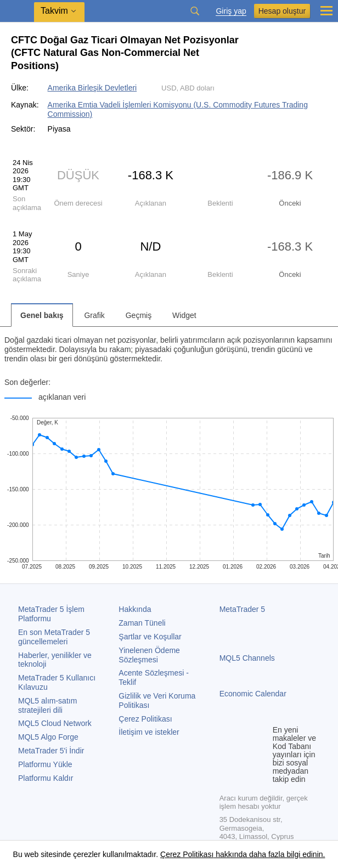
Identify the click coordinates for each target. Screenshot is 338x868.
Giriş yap (231, 11)
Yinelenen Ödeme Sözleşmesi (149, 655)
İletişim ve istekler (149, 732)
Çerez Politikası (145, 719)
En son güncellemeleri (54, 637)
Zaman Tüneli (142, 623)
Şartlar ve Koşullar (150, 637)
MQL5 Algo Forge (48, 737)
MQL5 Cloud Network (55, 723)
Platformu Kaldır (46, 778)
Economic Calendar (253, 694)
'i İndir (51, 751)
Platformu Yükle (45, 764)
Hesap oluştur (282, 11)
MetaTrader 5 (243, 609)
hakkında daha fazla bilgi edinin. (269, 854)
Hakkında (135, 609)
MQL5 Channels (247, 658)
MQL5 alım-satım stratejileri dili (47, 705)
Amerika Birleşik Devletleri (92, 88)
